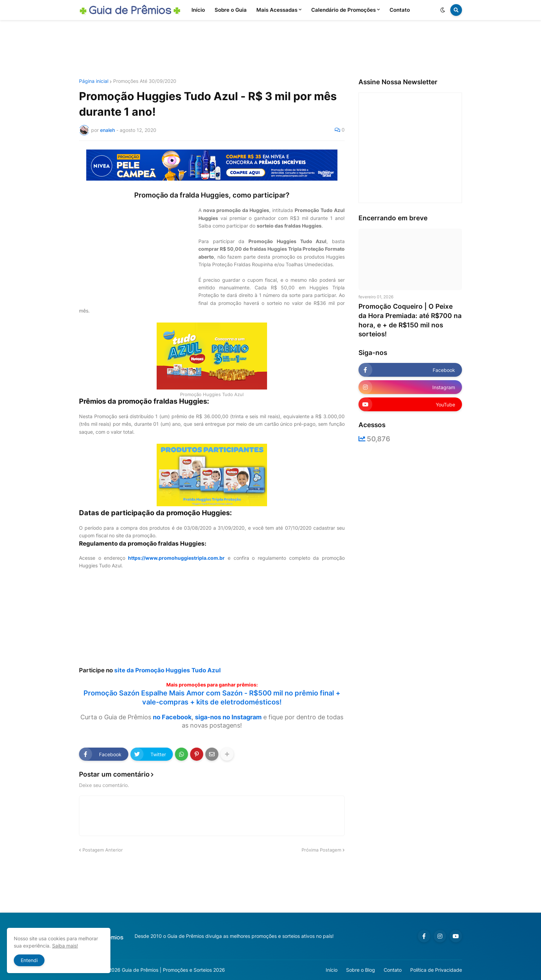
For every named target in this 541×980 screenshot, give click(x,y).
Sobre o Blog (361, 970)
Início (332, 970)
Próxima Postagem (321, 850)
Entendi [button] (29, 960)
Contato (393, 970)
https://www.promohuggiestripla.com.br (176, 558)
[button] (443, 10)
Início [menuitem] (198, 10)
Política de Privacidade (436, 970)
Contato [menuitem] (400, 10)
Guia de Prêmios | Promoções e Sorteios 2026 (173, 970)
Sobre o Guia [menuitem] (231, 10)
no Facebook (172, 717)
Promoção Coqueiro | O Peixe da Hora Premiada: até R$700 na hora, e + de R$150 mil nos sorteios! (410, 320)
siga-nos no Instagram (228, 717)
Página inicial (94, 81)
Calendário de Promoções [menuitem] (343, 10)
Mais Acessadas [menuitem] (277, 10)
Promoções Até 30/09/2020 (145, 81)
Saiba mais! (65, 946)
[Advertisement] (270, 49)
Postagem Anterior (103, 850)
